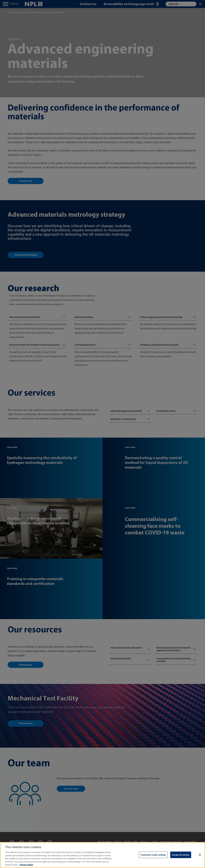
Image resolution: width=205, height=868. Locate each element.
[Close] (200, 858)
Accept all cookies (181, 858)
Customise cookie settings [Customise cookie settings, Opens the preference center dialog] (153, 858)
